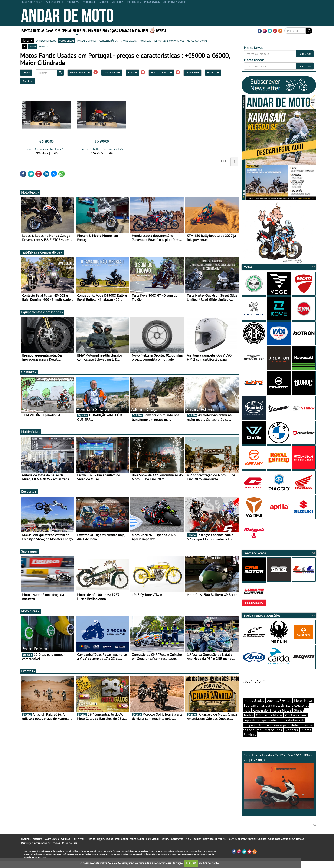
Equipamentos (92, 30)
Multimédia (31, 432)
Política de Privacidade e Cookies (247, 846)
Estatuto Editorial (214, 846)
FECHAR (191, 863)
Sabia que (30, 551)
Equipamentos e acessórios (42, 312)
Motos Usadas (254, 708)
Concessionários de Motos (272, 718)
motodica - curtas (197, 40)
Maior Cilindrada (80, 72)
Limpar (26, 72)
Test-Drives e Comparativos (42, 252)
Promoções (110, 30)
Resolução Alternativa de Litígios (40, 851)
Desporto (29, 491)
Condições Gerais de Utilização (286, 846)
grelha (32, 46)
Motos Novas (304, 708)
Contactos (177, 846)
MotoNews (30, 192)
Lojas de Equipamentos (261, 728)
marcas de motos (87, 40)
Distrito (27, 81)
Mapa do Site (70, 851)
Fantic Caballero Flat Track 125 (47, 149)
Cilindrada (192, 72)
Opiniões (29, 372)
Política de (209, 863)
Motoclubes (140, 30)
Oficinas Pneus (296, 723)
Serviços (125, 30)
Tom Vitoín (79, 846)
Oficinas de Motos (269, 723)
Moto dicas (30, 611)
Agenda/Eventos (279, 708)
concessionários (109, 40)
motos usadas (67, 40)
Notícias (39, 30)
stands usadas (129, 40)
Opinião (67, 30)
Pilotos (306, 737)
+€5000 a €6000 (161, 72)
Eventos (27, 30)
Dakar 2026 (53, 30)
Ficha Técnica (193, 846)
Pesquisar (305, 54)
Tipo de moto (112, 72)
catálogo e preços (46, 40)
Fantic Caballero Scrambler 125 (102, 149)
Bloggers (291, 737)
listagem (44, 46)
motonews (145, 40)
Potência (213, 72)
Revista (161, 30)
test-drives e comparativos (169, 40)
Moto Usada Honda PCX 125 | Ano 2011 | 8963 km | (279, 789)
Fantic (132, 72)
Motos (77, 30)
